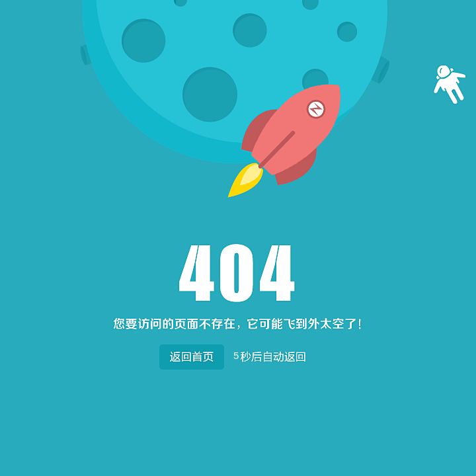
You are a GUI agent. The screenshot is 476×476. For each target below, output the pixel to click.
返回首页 (191, 354)
